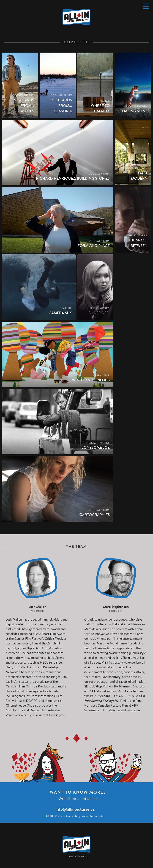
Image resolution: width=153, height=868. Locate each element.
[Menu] (146, 6)
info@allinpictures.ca (75, 810)
